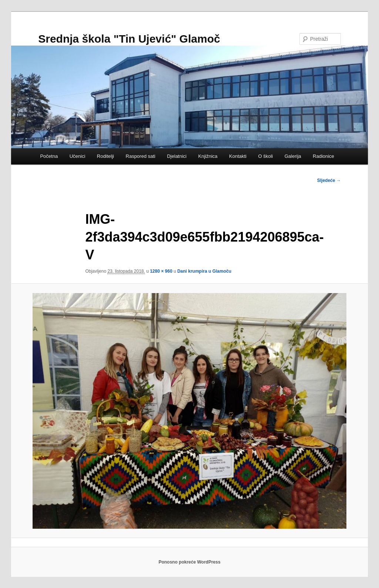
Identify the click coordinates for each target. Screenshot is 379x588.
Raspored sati (141, 156)
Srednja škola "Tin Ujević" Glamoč (129, 39)
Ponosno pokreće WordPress (189, 562)
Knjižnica (208, 156)
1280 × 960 (161, 271)
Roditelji (105, 156)
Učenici (78, 156)
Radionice (323, 156)
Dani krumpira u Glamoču (204, 271)
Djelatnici (177, 156)
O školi (266, 156)
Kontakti (238, 156)
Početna (49, 156)
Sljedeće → (329, 180)
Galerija (293, 156)
